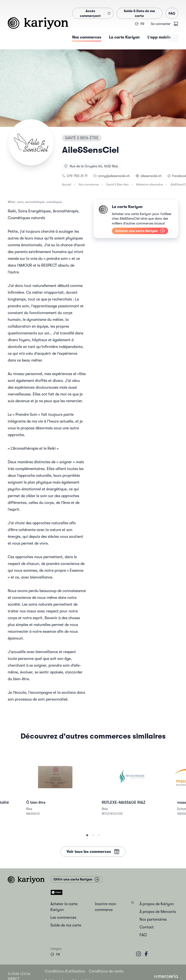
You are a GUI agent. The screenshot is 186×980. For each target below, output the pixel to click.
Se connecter (161, 24)
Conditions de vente (106, 971)
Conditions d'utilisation (65, 971)
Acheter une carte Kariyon (140, 231)
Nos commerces (89, 185)
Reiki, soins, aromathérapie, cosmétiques (36, 202)
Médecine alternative (150, 185)
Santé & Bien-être (117, 185)
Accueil (67, 185)
